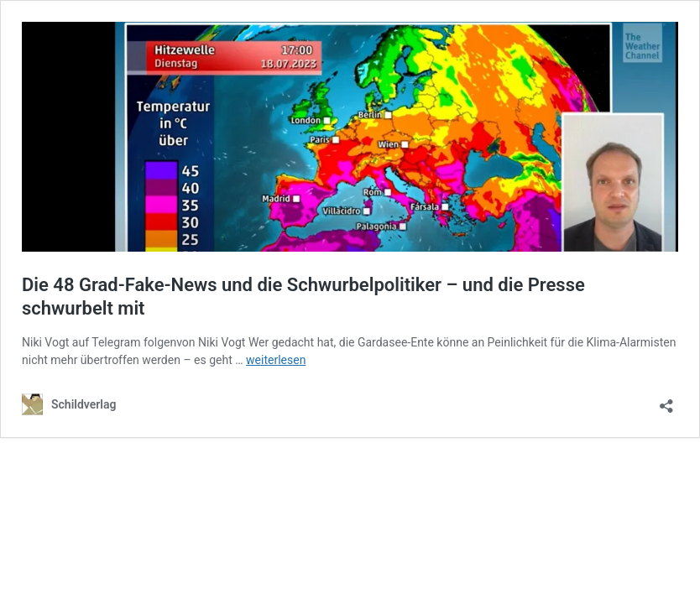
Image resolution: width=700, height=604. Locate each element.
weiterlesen (276, 360)
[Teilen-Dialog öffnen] (666, 401)
